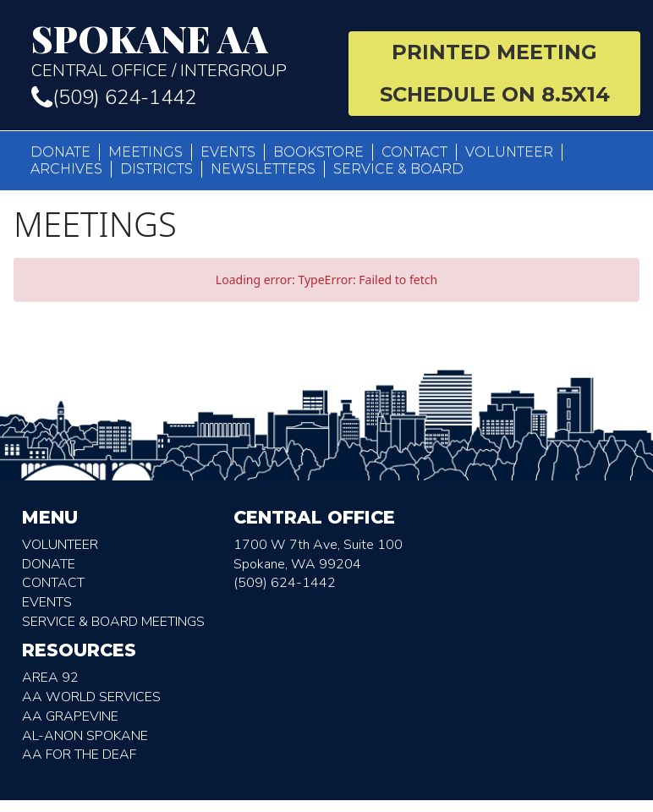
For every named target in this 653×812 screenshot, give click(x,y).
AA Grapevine (70, 716)
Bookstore (318, 152)
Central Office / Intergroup (177, 50)
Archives (66, 169)
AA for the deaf (79, 754)
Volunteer (509, 152)
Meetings (145, 152)
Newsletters (263, 169)
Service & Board (398, 169)
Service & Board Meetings (113, 622)
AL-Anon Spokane (85, 736)
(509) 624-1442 (114, 97)
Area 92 (50, 678)
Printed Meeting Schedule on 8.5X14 (495, 73)
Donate (60, 152)
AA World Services (91, 697)
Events (228, 152)
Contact (414, 152)
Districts (156, 169)
